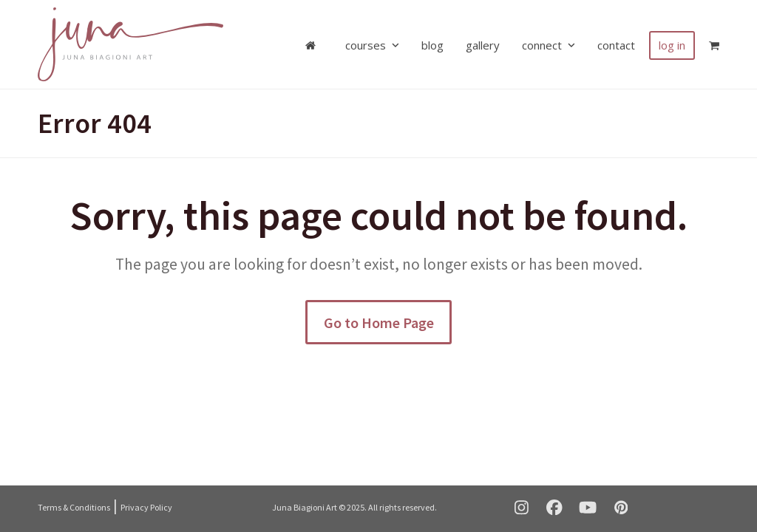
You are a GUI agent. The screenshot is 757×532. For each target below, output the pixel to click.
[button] (714, 44)
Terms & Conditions (74, 507)
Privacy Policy (146, 507)
